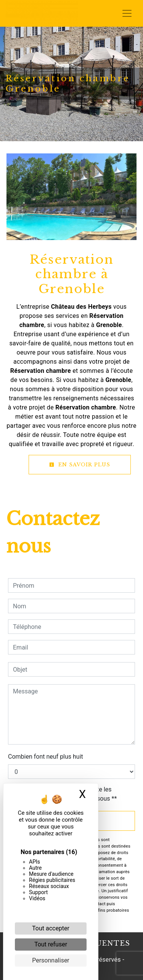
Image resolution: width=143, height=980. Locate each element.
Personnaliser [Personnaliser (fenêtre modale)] (51, 960)
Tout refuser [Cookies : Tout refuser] (51, 944)
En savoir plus (80, 465)
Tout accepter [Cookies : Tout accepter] (51, 928)
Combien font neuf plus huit (46, 757)
